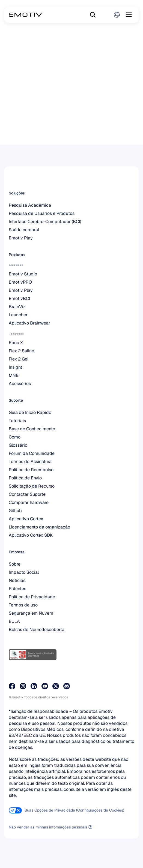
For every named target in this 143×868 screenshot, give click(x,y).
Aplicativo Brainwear (29, 323)
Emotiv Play (21, 238)
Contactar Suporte (27, 494)
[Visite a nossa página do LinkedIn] (34, 686)
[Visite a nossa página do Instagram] (23, 686)
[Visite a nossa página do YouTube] (45, 686)
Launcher (18, 315)
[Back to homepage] (25, 15)
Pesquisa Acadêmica (30, 205)
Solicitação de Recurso (32, 486)
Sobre (15, 564)
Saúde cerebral (24, 230)
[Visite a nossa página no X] (56, 686)
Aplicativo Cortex (26, 519)
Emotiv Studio (23, 274)
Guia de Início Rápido (30, 412)
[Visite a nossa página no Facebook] (12, 686)
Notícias (17, 580)
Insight (15, 367)
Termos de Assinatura (30, 462)
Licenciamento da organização (39, 527)
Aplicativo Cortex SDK (31, 535)
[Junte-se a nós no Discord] (67, 686)
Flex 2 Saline (21, 351)
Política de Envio (25, 478)
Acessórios (20, 384)
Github (15, 511)
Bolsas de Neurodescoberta (37, 630)
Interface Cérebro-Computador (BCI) (45, 222)
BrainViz (17, 307)
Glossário (18, 445)
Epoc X (16, 343)
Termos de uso (23, 605)
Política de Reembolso (31, 470)
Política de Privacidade (32, 597)
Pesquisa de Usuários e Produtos (42, 213)
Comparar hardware (29, 502)
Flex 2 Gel (19, 359)
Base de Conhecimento (32, 429)
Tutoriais (17, 421)
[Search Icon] (93, 15)
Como (15, 437)
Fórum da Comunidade (32, 453)
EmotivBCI (19, 298)
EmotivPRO (20, 282)
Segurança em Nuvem (31, 613)
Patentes (17, 589)
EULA (14, 621)
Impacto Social (24, 572)
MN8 (14, 375)
